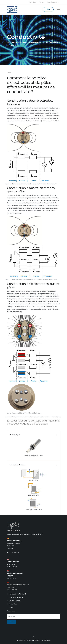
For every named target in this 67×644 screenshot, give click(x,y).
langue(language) (53, 2)
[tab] (34, 435)
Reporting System (15, 601)
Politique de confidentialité (17, 594)
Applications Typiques (18, 465)
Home (9, 73)
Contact (42, 2)
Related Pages (15, 435)
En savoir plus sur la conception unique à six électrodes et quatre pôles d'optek (33, 422)
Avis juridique (13, 604)
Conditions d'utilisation (16, 597)
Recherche (32, 2)
